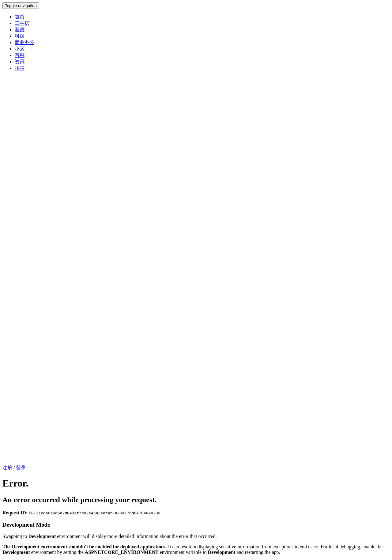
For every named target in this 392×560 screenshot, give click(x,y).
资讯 (20, 62)
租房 (20, 36)
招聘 (20, 68)
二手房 (22, 23)
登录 (21, 468)
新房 (20, 30)
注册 (7, 468)
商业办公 (24, 42)
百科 (20, 55)
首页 (20, 17)
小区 (20, 49)
